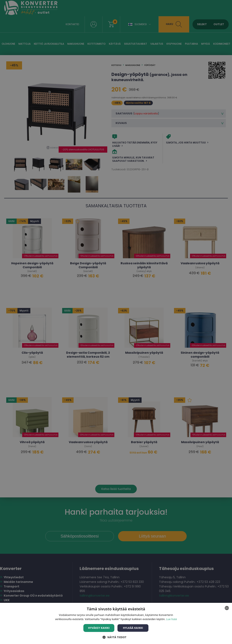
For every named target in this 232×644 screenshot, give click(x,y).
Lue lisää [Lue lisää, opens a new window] (171, 619)
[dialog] (116, 322)
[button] (116, 637)
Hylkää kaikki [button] (133, 628)
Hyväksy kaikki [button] (99, 628)
